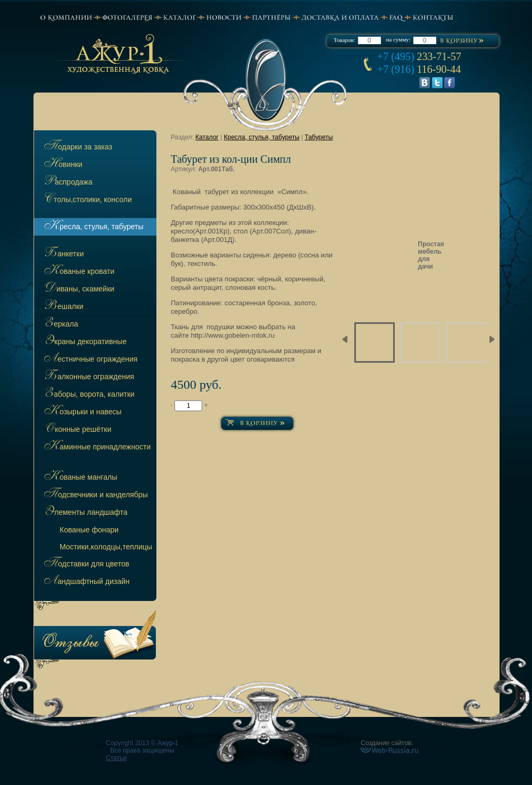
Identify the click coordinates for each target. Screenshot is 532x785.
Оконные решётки (77, 430)
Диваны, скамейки (78, 289)
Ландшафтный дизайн (86, 582)
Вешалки (63, 307)
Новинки (62, 165)
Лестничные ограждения (90, 360)
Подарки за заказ (77, 147)
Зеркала (60, 324)
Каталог (207, 137)
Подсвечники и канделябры (95, 495)
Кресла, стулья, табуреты (93, 227)
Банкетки (63, 254)
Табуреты (319, 137)
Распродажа (67, 182)
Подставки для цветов (86, 564)
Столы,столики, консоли (87, 200)
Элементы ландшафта (85, 513)
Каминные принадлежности (96, 447)
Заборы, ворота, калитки (88, 395)
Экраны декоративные (84, 342)
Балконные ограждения (88, 377)
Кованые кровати (78, 272)
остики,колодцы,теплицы (106, 547)
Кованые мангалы (80, 478)
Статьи (116, 758)
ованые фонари (89, 530)
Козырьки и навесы (82, 412)
